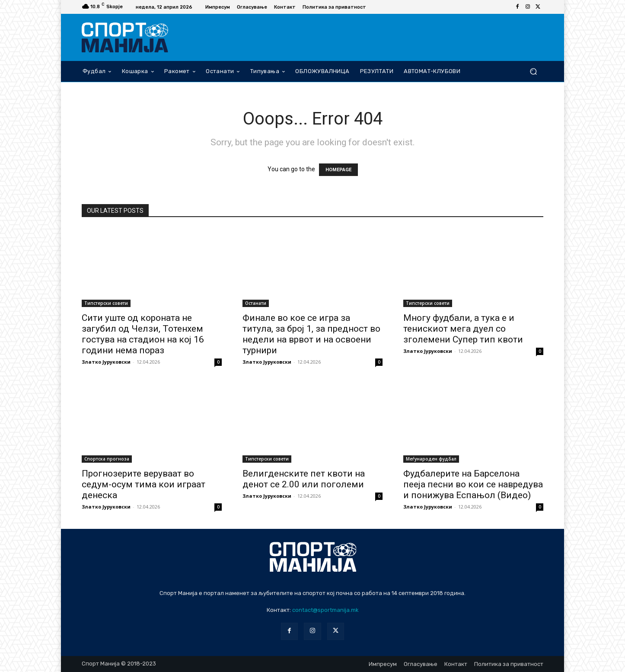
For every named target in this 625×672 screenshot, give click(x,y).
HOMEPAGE (338, 170)
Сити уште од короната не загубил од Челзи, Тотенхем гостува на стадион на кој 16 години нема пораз (143, 334)
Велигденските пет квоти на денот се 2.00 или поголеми (304, 479)
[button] (533, 71)
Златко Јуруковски (106, 362)
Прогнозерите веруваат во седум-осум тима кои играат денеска (143, 484)
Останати (256, 303)
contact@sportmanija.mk (325, 610)
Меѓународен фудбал (431, 459)
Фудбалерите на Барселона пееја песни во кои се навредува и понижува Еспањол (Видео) (473, 484)
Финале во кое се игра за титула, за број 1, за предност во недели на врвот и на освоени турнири (311, 334)
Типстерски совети (106, 303)
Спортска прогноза (107, 459)
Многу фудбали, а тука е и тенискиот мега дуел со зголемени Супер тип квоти (463, 329)
